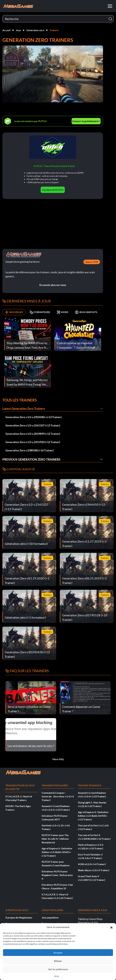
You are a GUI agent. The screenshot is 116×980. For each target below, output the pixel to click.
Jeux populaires (50, 917)
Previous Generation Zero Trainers (31, 459)
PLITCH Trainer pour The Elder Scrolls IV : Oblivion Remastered (55, 839)
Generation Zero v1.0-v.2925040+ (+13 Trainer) (34, 417)
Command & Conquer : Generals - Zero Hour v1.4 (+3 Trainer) (58, 796)
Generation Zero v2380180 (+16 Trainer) (30, 450)
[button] (111, 927)
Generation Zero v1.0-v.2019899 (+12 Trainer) (33, 434)
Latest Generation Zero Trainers (24, 409)
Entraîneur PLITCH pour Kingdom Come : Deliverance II (57, 875)
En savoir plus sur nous (53, 285)
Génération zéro (35, 30)
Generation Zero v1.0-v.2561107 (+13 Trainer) (33, 425)
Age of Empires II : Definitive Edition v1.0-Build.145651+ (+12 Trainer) (57, 852)
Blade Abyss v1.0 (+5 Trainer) (94, 870)
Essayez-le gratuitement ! (86, 121)
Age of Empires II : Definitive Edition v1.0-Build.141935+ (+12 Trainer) (93, 816)
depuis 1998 (92, 262)
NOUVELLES (14, 312)
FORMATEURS (40, 312)
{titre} (56, 976)
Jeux (18, 30)
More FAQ (58, 759)
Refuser (58, 961)
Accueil (6, 30)
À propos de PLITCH (53, 190)
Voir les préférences (58, 969)
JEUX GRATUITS (86, 312)
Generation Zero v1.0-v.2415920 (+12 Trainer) (33, 442)
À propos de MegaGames (19, 917)
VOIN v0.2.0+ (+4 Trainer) (92, 864)
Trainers (54, 30)
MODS (62, 312)
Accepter (58, 953)
